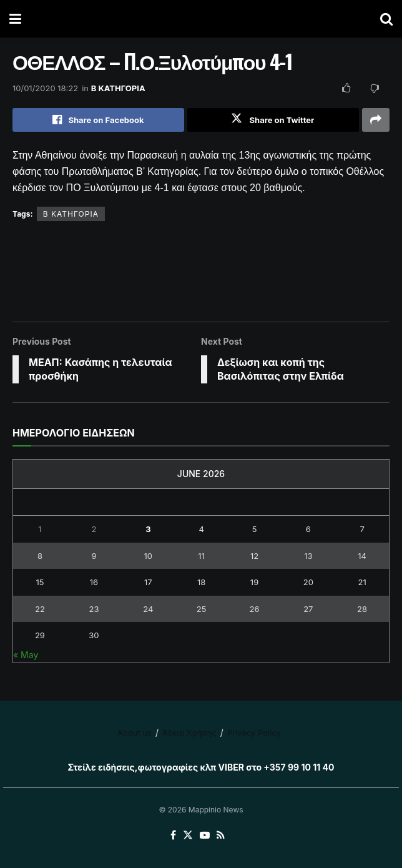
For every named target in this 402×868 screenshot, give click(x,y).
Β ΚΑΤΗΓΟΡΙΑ (118, 88)
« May (26, 655)
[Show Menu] (15, 19)
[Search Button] (386, 19)
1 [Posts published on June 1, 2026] (40, 529)
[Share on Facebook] (98, 120)
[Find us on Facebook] (173, 836)
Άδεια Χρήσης (189, 732)
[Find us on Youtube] (205, 836)
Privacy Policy (254, 732)
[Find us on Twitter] (188, 836)
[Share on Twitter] (273, 120)
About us (135, 732)
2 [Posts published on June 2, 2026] (94, 529)
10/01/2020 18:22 (45, 88)
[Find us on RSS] (221, 836)
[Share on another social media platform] (376, 120)
